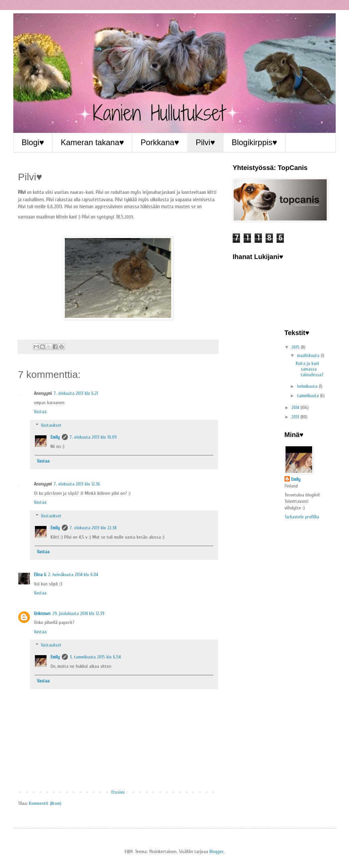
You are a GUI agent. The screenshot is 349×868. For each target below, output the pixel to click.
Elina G (40, 575)
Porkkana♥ (160, 142)
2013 (296, 417)
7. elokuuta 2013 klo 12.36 (77, 484)
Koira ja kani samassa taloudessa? (310, 369)
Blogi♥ (33, 142)
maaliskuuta (309, 355)
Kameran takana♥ (92, 142)
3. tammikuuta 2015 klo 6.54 (95, 657)
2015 (296, 347)
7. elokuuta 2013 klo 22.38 (93, 528)
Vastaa (40, 412)
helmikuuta (308, 386)
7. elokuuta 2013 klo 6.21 (76, 393)
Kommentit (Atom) (45, 803)
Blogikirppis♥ (254, 142)
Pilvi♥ (205, 142)
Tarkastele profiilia (302, 517)
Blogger (216, 852)
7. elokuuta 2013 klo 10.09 (93, 437)
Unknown (42, 613)
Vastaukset (51, 425)
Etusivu (118, 792)
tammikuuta (309, 396)
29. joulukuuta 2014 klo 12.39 (78, 613)
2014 (296, 408)
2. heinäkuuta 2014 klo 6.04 (73, 575)
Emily (55, 437)
